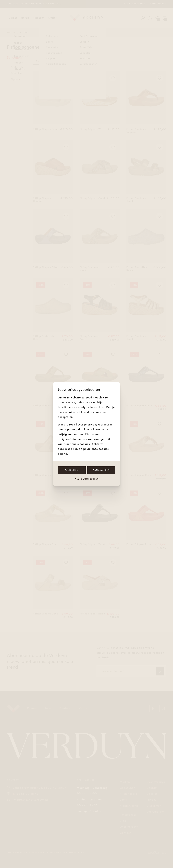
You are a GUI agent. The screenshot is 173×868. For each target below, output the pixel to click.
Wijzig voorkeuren (87, 479)
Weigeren (72, 470)
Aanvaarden (101, 470)
